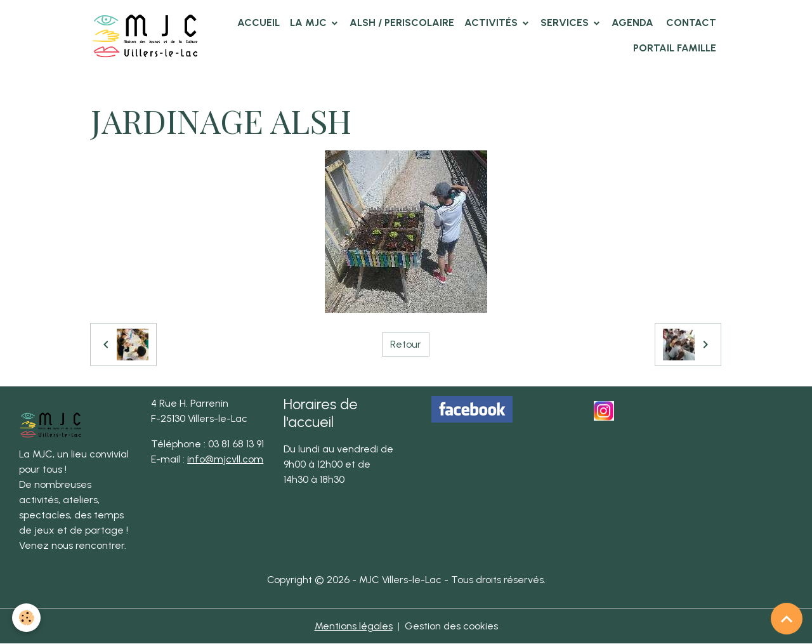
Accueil (259, 23)
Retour (406, 344)
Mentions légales (354, 626)
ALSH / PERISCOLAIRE (402, 23)
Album (153, 86)
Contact (690, 23)
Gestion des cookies (451, 626)
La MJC (310, 23)
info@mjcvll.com (225, 459)
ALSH (308, 86)
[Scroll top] (787, 619)
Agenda (632, 23)
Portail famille (675, 48)
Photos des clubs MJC (232, 86)
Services (566, 23)
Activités (492, 23)
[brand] (145, 35)
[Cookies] (27, 618)
